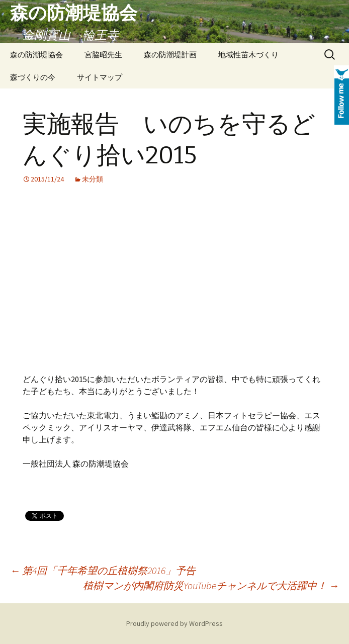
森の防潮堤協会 (36, 55)
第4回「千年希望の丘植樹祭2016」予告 (103, 570)
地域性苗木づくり (248, 55)
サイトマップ (100, 77)
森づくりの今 (33, 77)
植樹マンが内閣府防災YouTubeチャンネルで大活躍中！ (211, 585)
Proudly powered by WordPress (175, 623)
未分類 (93, 179)
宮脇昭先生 (103, 55)
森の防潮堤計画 (170, 55)
